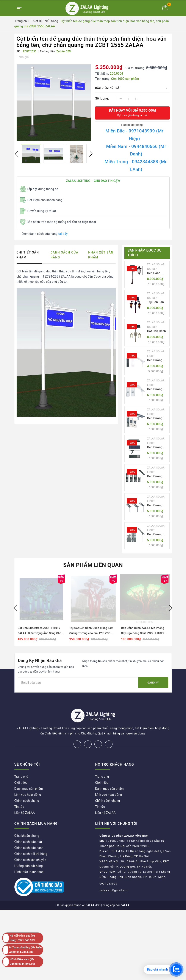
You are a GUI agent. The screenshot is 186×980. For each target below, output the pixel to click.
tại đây (63, 234)
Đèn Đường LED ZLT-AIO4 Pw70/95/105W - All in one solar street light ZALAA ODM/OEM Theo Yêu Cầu (158, 448)
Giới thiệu (21, 768)
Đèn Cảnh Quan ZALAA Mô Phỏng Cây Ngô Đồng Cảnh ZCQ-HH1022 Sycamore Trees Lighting (143, 633)
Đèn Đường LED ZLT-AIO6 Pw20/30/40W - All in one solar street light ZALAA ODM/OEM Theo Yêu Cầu (157, 506)
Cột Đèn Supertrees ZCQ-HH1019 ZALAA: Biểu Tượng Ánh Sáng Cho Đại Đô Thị (40, 633)
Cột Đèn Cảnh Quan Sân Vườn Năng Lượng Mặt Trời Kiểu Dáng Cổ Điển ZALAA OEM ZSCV (158, 331)
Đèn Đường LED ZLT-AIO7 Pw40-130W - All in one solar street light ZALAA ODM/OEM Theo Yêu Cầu (157, 535)
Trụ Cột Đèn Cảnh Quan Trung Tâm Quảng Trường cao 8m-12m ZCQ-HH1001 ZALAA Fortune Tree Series (92, 633)
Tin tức (19, 793)
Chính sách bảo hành (29, 834)
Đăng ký (153, 683)
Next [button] (91, 154)
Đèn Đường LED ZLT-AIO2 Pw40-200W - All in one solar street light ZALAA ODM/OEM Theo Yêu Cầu (157, 389)
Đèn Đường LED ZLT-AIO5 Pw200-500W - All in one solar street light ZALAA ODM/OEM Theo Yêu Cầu (157, 477)
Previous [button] (17, 154)
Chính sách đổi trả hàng (31, 840)
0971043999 (109, 869)
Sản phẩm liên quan (93, 565)
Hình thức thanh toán (29, 858)
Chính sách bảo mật (28, 828)
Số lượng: (102, 98)
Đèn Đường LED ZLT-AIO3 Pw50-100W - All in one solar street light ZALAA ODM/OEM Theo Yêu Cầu (157, 419)
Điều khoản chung (27, 822)
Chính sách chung (27, 786)
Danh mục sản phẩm (29, 774)
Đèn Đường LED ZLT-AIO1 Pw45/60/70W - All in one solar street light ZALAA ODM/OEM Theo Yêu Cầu (157, 360)
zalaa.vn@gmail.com (115, 876)
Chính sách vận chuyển (30, 846)
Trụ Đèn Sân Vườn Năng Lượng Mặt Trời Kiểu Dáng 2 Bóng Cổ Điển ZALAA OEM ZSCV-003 (158, 302)
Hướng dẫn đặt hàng (29, 852)
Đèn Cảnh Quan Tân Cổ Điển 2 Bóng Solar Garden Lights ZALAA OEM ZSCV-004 (157, 273)
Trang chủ (21, 762)
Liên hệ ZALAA (25, 799)
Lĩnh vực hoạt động (28, 780)
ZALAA (125, 891)
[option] (54, 103)
